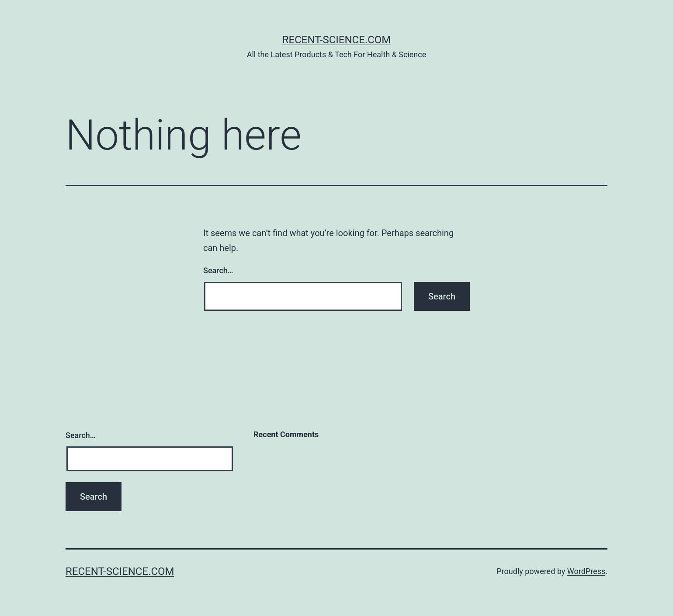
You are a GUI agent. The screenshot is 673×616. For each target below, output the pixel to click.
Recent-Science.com (337, 40)
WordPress (586, 571)
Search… (218, 270)
